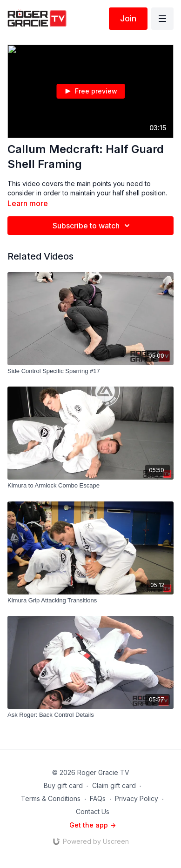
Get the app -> (93, 825)
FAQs (98, 798)
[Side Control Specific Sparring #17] (90, 371)
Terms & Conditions (51, 798)
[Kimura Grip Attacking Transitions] (90, 601)
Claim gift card (114, 785)
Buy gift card (63, 785)
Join (128, 18)
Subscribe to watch (93, 226)
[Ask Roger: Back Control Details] (90, 715)
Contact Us (93, 811)
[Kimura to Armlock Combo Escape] (90, 486)
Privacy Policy (137, 798)
